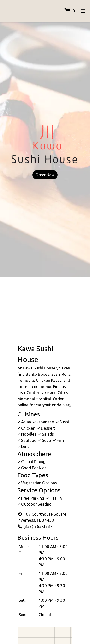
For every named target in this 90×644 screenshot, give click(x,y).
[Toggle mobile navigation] (83, 11)
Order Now (45, 175)
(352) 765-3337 (35, 526)
